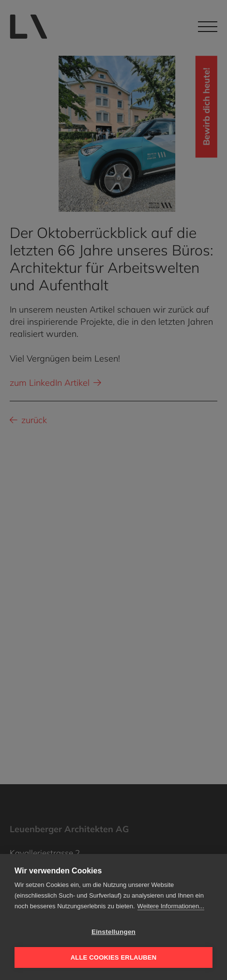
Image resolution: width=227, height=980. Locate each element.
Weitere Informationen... (171, 906)
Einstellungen (113, 932)
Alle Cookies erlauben (114, 957)
